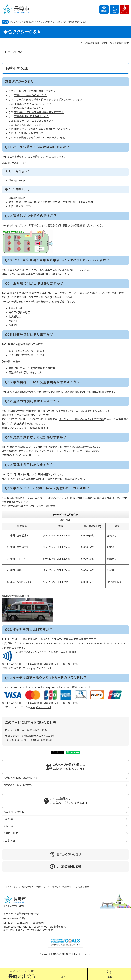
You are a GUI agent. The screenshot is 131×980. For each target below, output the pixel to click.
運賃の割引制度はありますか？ (32, 116)
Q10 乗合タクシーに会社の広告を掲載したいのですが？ (47, 488)
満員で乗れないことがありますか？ (34, 121)
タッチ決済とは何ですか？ (29, 133)
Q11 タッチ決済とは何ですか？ (29, 630)
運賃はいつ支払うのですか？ (30, 95)
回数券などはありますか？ (29, 108)
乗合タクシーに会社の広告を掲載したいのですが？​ (42, 129)
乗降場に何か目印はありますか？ (33, 104)
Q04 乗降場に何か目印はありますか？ (34, 284)
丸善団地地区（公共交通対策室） (20, 778)
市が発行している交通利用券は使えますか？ (39, 112)
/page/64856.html (39, 428)
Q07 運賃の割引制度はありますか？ (33, 401)
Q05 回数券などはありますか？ (29, 335)
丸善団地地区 (16, 308)
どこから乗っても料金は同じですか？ (35, 91)
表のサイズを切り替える (65, 515)
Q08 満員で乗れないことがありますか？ (36, 437)
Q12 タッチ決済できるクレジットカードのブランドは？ (46, 678)
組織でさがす (30, 22)
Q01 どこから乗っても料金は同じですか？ (37, 147)
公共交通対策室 (60, 22)
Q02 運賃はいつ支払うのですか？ (31, 216)
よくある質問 (83, 887)
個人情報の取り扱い (32, 887)
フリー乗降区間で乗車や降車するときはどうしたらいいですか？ (50, 100)
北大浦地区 (15, 317)
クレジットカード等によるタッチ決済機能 (82, 419)
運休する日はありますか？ (29, 125)
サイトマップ (12, 887)
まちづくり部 (12, 730)
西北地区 (14, 325)
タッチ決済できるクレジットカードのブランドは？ (41, 138)
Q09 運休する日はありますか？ (29, 465)
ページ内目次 (15, 52)
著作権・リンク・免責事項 (59, 887)
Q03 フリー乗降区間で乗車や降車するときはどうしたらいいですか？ (57, 260)
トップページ (16, 22)
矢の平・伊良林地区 (19, 313)
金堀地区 (14, 321)
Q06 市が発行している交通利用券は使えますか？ (43, 382)
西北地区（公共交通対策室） (18, 785)
